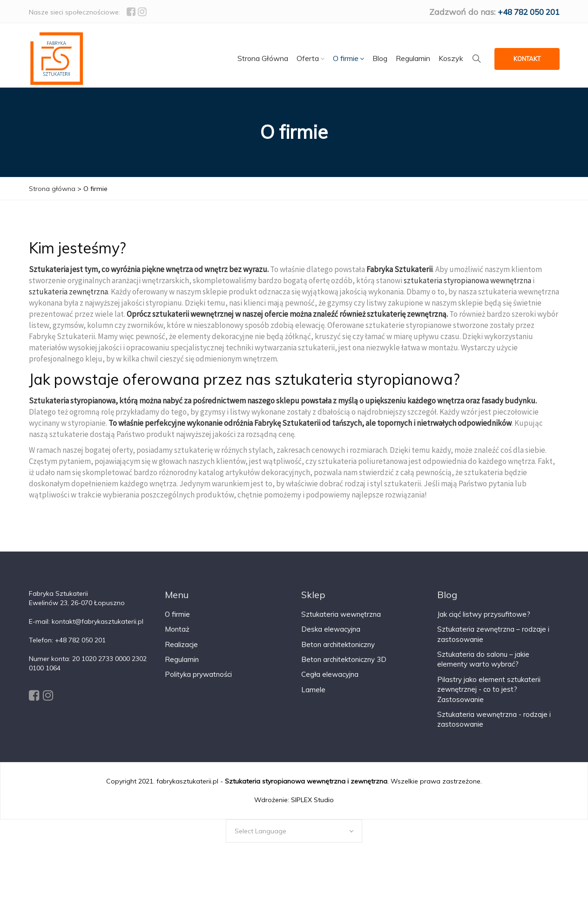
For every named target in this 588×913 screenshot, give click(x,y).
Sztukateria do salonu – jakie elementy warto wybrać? (483, 666)
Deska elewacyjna (331, 636)
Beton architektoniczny (338, 651)
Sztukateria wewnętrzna (341, 621)
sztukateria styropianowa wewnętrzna (467, 287)
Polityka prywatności (198, 681)
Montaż (177, 636)
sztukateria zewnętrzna (68, 298)
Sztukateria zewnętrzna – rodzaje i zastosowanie (493, 640)
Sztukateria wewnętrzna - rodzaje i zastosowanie (494, 726)
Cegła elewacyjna (330, 681)
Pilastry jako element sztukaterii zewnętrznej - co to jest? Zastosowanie (489, 696)
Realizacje (181, 651)
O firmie (177, 621)
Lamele (313, 696)
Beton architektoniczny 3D (344, 666)
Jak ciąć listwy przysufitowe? (484, 621)
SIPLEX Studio (312, 806)
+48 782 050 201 (525, 12)
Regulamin (182, 666)
